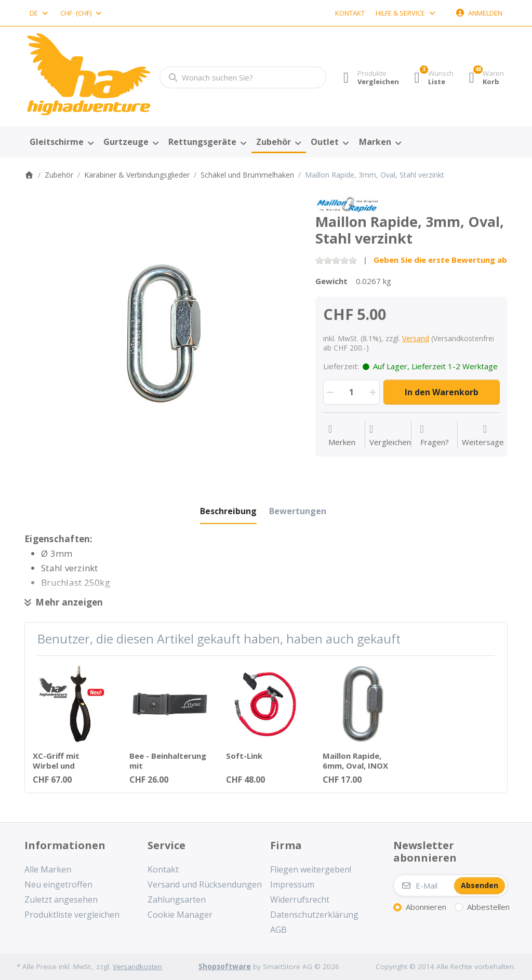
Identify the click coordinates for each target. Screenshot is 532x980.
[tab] (228, 511)
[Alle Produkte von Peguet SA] (347, 203)
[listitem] (162, 333)
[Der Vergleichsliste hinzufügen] (390, 436)
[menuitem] (61, 142)
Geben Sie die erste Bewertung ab (440, 260)
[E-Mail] (423, 885)
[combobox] (39, 13)
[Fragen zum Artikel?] (435, 436)
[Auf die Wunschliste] (342, 436)
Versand (416, 338)
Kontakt (350, 13)
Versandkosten (137, 966)
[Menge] (351, 392)
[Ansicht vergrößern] (162, 333)
